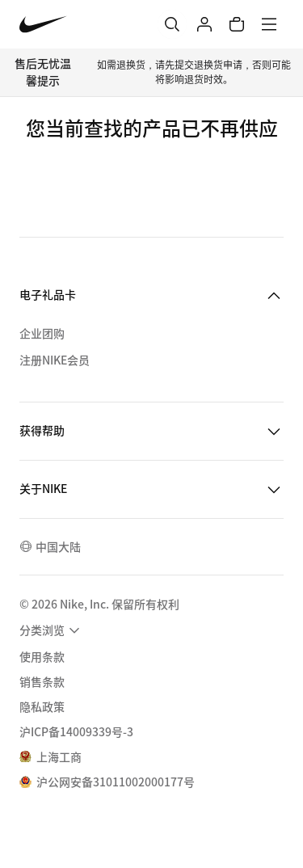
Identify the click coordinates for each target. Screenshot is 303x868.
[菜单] (269, 24)
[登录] (204, 24)
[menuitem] (52, 630)
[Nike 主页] (43, 25)
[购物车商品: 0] (237, 24)
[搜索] (172, 24)
